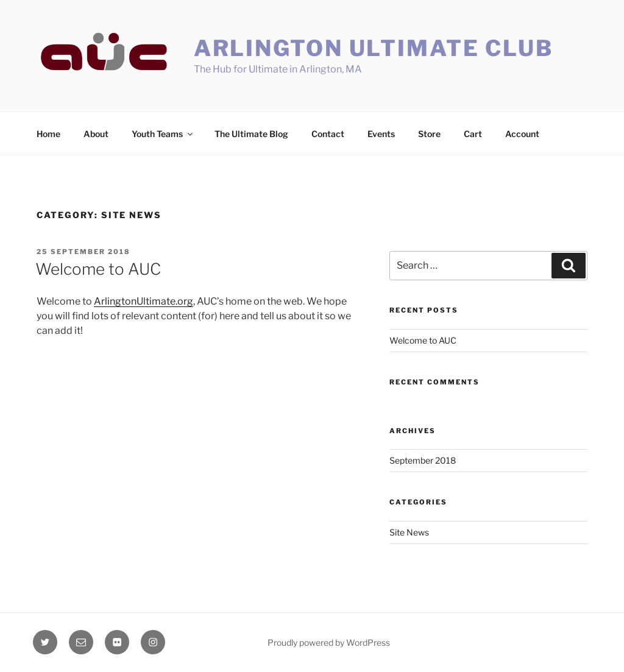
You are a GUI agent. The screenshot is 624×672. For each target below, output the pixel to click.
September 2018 (423, 460)
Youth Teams (163, 134)
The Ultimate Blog (251, 134)
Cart (473, 134)
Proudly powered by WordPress (329, 642)
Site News (409, 532)
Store (429, 134)
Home (48, 134)
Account (522, 134)
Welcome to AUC (98, 269)
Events (381, 134)
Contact (328, 134)
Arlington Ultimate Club (374, 48)
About (96, 134)
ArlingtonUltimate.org (144, 301)
